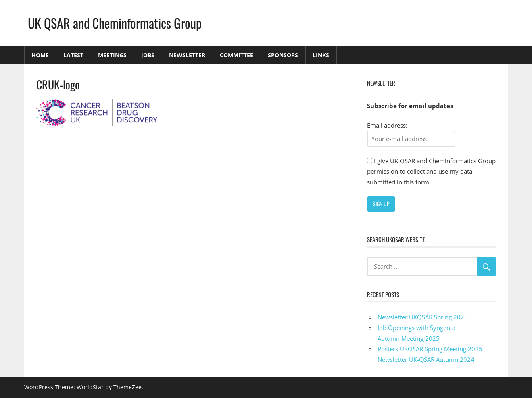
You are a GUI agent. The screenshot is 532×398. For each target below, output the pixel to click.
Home (40, 55)
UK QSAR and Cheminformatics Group (115, 23)
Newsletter (187, 55)
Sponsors (283, 55)
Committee (237, 55)
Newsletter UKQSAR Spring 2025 (423, 317)
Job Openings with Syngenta (416, 328)
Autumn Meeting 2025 (409, 338)
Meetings (112, 55)
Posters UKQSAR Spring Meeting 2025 (430, 349)
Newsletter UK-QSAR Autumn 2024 (426, 359)
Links (321, 55)
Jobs (148, 55)
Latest (73, 55)
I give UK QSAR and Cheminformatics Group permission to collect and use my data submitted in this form (431, 171)
